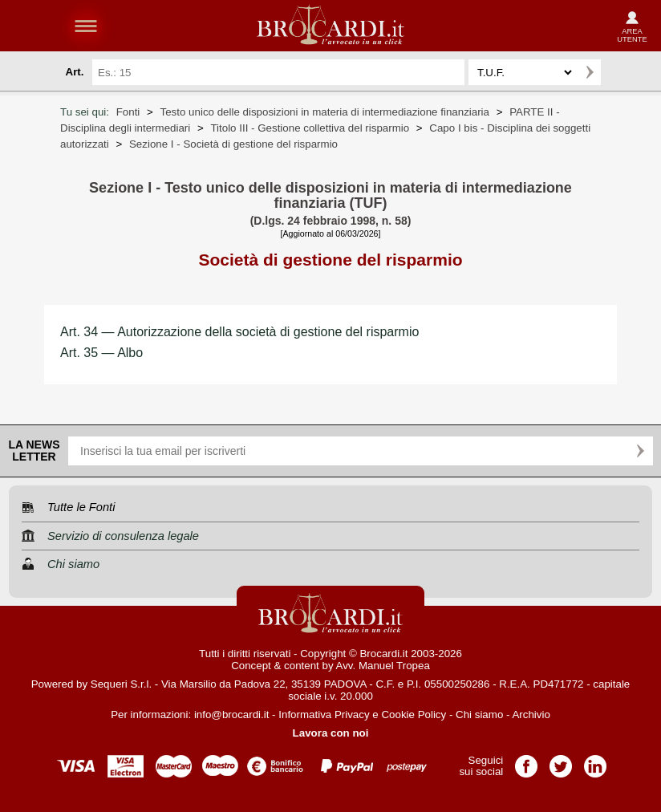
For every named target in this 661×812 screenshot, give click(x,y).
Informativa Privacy (324, 715)
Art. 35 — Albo (101, 353)
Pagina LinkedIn (595, 761)
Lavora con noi (331, 733)
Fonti (128, 112)
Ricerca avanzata (620, 72)
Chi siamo (479, 715)
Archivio (531, 715)
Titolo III (310, 128)
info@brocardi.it (232, 715)
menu (86, 26)
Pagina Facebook (526, 761)
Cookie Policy (414, 715)
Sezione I (233, 144)
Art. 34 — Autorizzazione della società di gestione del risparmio (239, 332)
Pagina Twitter (561, 761)
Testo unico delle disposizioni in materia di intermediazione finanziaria (325, 112)
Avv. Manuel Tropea (383, 666)
